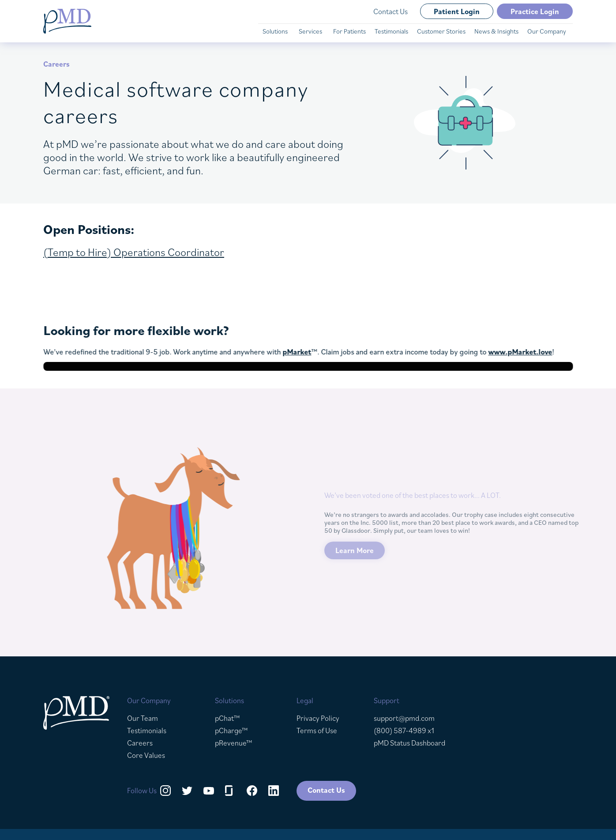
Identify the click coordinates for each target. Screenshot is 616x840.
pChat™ (227, 718)
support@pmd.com (404, 718)
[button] (276, 31)
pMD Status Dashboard (409, 743)
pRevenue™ (234, 743)
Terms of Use (317, 731)
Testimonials (147, 731)
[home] (67, 21)
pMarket (300, 352)
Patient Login (457, 11)
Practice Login (535, 11)
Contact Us (391, 11)
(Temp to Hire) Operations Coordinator (134, 252)
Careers (140, 743)
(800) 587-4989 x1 (404, 731)
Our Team (143, 718)
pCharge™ (231, 731)
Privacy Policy (318, 718)
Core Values (146, 755)
